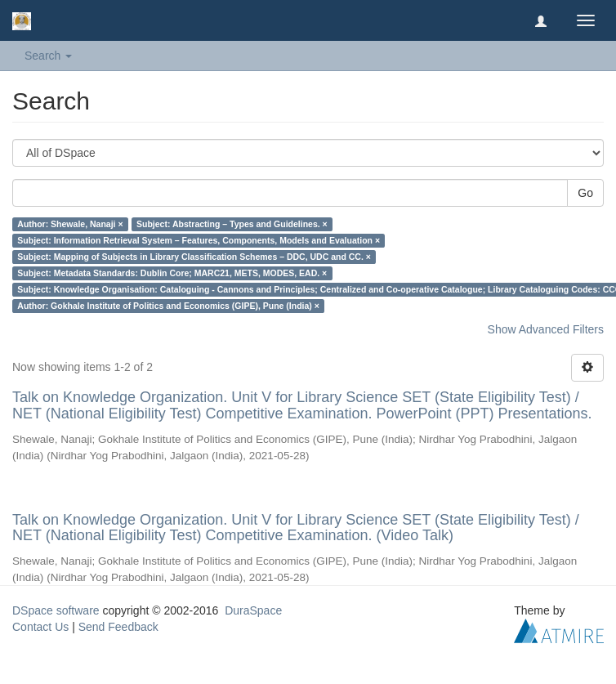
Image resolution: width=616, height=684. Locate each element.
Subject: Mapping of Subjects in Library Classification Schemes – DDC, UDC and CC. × (194, 257)
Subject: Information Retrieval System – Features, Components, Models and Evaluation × (199, 240)
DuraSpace (253, 610)
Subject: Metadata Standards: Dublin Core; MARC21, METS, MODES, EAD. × (172, 273)
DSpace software (56, 610)
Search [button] (48, 56)
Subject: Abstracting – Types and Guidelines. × (232, 224)
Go (585, 193)
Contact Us (40, 627)
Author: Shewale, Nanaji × (70, 224)
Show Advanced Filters (546, 329)
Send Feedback (118, 627)
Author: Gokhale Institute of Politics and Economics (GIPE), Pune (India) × (168, 306)
